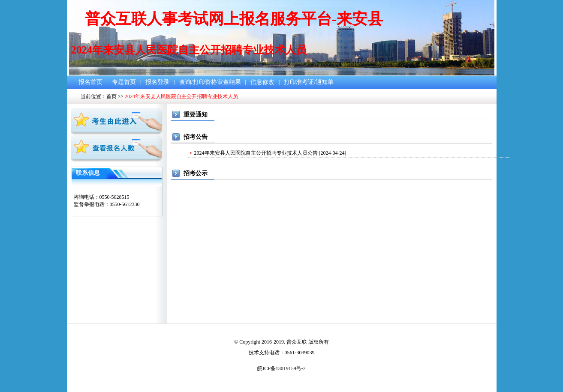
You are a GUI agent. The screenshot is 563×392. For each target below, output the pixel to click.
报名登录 (157, 82)
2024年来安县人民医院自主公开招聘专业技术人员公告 (256, 153)
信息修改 (262, 82)
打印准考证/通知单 (309, 82)
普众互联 (297, 342)
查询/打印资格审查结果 (210, 82)
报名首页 (90, 82)
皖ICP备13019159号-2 (281, 368)
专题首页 (124, 82)
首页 (111, 96)
